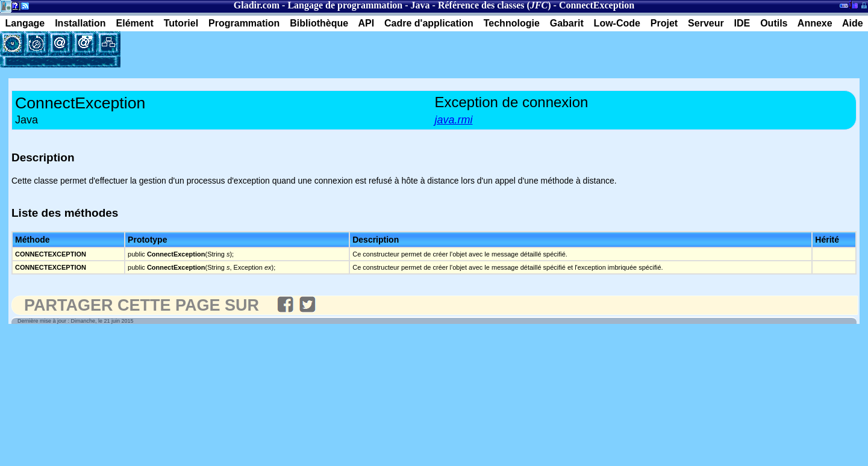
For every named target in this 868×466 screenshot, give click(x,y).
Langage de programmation (345, 5)
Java (420, 5)
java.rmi (454, 120)
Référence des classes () (495, 5)
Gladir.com (257, 5)
